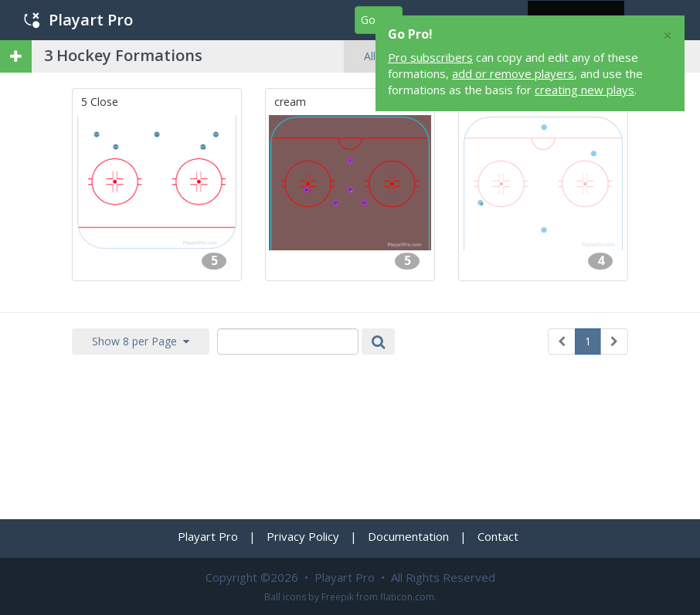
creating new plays (584, 90)
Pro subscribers (430, 57)
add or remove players (513, 73)
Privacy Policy (303, 536)
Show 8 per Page (141, 341)
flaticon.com (407, 597)
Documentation (408, 536)
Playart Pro (78, 20)
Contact (498, 536)
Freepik (338, 597)
